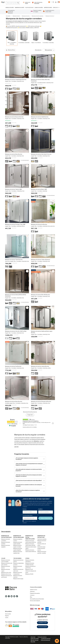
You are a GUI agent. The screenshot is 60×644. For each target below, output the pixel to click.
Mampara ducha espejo (18, 579)
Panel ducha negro (41, 547)
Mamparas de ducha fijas (41, 537)
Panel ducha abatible (42, 539)
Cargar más (30, 415)
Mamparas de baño (20, 8)
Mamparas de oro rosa (6, 574)
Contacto (32, 595)
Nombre (25, 509)
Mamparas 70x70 (29, 570)
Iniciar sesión (8, 614)
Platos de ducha (29, 8)
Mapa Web (33, 642)
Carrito (7, 618)
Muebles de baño (10, 8)
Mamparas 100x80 (29, 574)
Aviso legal (33, 637)
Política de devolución (46, 640)
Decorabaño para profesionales (37, 599)
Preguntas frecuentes (35, 593)
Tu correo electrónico (28, 515)
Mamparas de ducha (26, 16)
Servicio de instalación (35, 601)
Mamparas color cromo (6, 573)
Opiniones (32, 592)
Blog (31, 597)
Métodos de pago (35, 640)
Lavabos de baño (39, 8)
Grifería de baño (48, 8)
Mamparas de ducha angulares (37, 16)
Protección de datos (42, 637)
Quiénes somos (34, 590)
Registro (7, 616)
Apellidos (40, 509)
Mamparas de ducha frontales (6, 537)
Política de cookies (35, 639)
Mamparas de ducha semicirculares (30, 537)
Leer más (16, 447)
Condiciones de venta (46, 639)
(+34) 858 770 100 (42, 623)
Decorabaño (8, 16)
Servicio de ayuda (42, 627)
